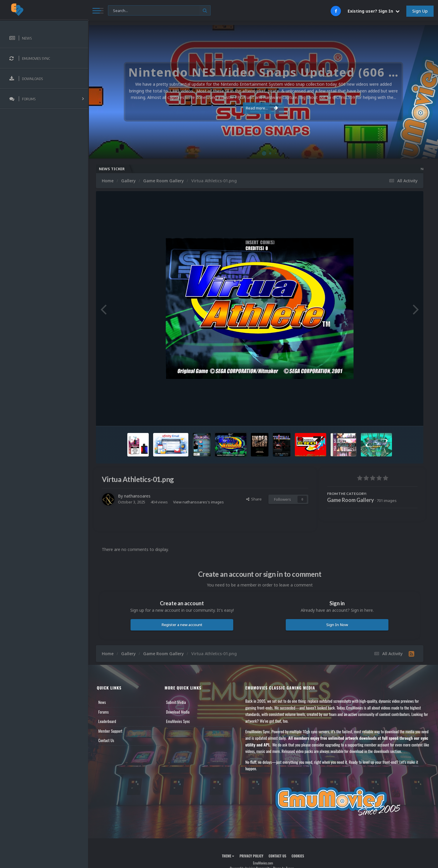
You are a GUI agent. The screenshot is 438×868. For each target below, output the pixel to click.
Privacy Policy (251, 856)
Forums (104, 712)
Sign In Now (337, 625)
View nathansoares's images (198, 502)
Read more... (262, 108)
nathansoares (137, 496)
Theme (228, 856)
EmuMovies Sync (178, 721)
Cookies (298, 856)
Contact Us (106, 740)
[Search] (159, 11)
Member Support (110, 731)
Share (254, 499)
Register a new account (182, 625)
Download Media (178, 712)
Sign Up (420, 11)
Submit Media (176, 702)
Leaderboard (107, 721)
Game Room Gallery (351, 500)
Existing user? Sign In (374, 11)
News (102, 702)
